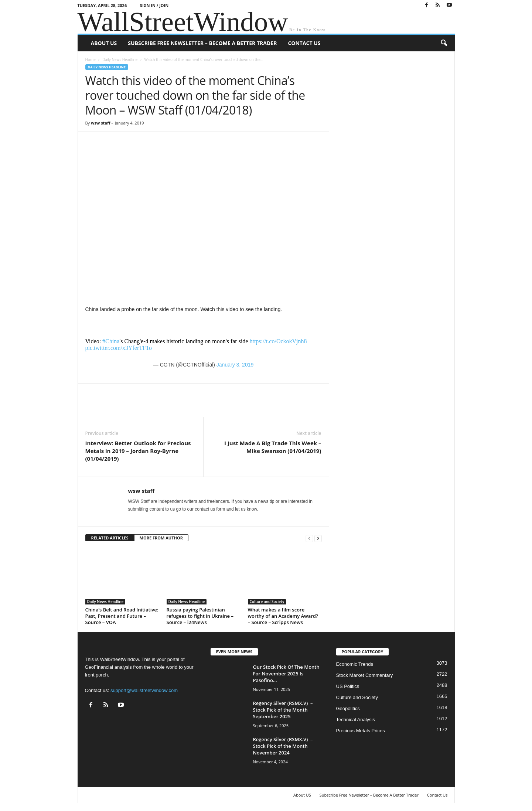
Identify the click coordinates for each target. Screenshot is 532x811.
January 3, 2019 (235, 365)
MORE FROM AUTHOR (161, 538)
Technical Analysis (356, 720)
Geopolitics (348, 708)
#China (111, 341)
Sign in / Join (154, 5)
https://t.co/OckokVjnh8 (278, 341)
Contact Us (304, 43)
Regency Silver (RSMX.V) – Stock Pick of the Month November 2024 (283, 746)
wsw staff (101, 123)
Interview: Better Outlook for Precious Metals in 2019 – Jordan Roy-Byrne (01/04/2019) (138, 451)
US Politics (348, 686)
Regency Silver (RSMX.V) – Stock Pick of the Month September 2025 (283, 710)
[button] (444, 43)
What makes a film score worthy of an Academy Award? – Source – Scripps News (283, 616)
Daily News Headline (120, 59)
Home (91, 59)
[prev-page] (309, 538)
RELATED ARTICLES (110, 538)
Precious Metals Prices (361, 731)
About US (104, 43)
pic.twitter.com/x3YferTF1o (119, 348)
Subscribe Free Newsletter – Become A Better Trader (202, 43)
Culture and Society (267, 602)
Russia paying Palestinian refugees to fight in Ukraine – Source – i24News (200, 616)
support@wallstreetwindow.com (144, 690)
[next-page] (318, 538)
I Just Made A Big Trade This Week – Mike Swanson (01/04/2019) (273, 447)
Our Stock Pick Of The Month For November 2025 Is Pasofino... (286, 674)
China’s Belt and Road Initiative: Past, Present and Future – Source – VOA (122, 616)
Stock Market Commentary (365, 675)
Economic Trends (355, 664)
